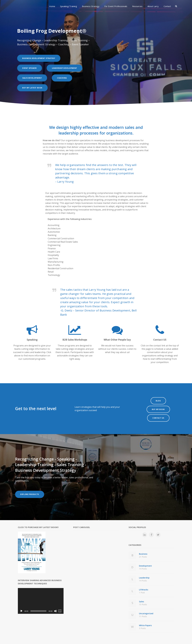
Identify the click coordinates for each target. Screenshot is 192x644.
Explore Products (31, 490)
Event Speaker (30, 68)
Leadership (157, 575)
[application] (41, 596)
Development (157, 563)
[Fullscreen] (60, 606)
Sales (157, 599)
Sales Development (33, 78)
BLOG (158, 399)
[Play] (21, 606)
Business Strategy (91, 6)
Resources (137, 6)
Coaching (65, 78)
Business (157, 551)
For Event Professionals (116, 6)
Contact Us (158, 413)
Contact (167, 6)
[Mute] (56, 606)
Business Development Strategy (40, 58)
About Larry (153, 6)
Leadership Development (67, 68)
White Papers (157, 622)
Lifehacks (157, 587)
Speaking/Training (69, 6)
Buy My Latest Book (33, 88)
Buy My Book (158, 406)
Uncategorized (157, 610)
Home (52, 6)
